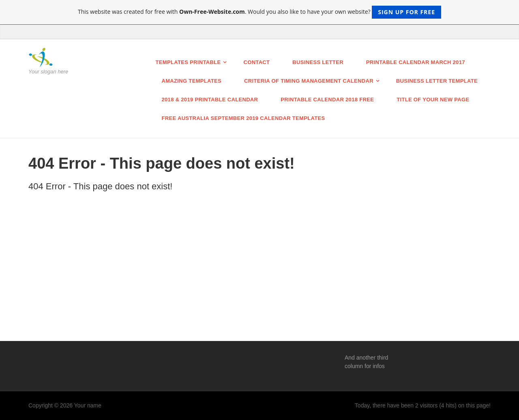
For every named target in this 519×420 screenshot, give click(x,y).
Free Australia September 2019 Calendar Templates (243, 118)
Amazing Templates (192, 81)
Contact (256, 62)
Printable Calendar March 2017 (416, 62)
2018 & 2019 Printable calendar (210, 100)
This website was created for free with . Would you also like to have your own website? (259, 12)
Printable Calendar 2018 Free (327, 100)
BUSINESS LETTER (318, 62)
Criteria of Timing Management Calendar (309, 81)
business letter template (437, 81)
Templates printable (188, 62)
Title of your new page (433, 100)
